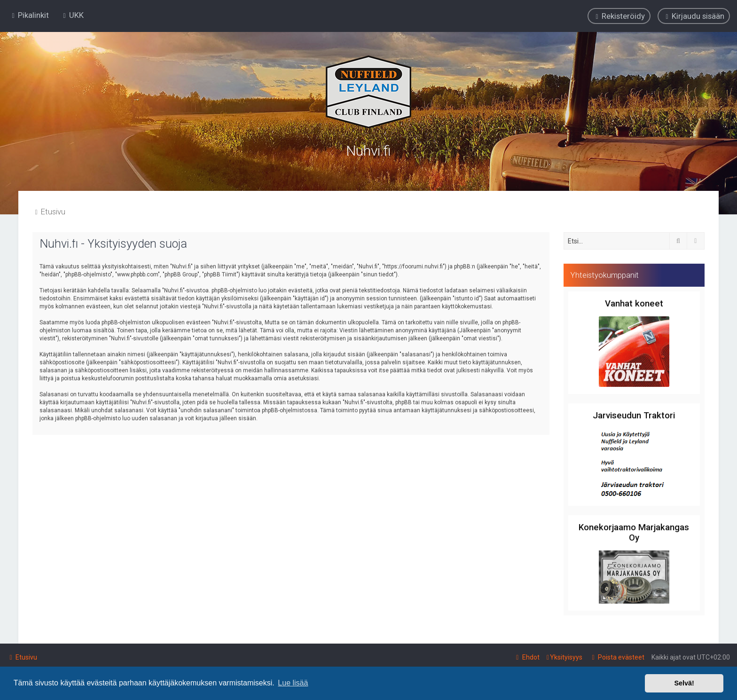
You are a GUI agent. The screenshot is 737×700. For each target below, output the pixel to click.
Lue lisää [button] (293, 683)
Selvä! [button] (684, 683)
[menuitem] (72, 15)
